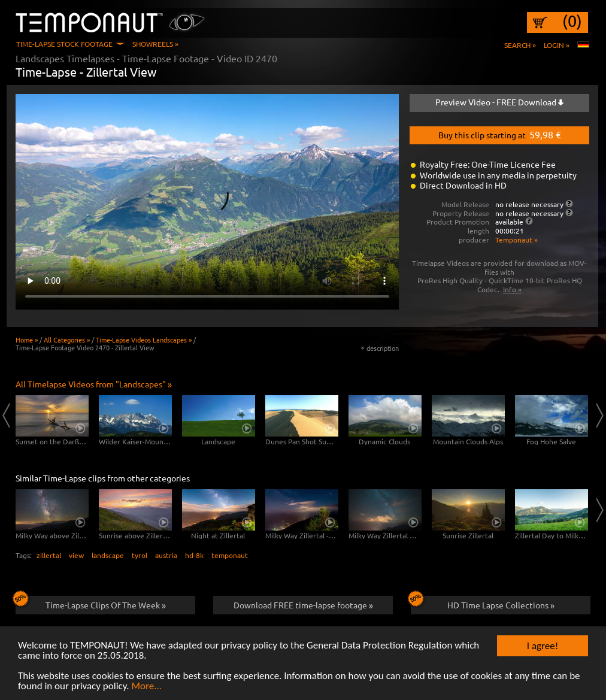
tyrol (140, 555)
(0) (572, 21)
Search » (520, 45)
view (76, 555)
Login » (557, 45)
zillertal (49, 555)
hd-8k (194, 555)
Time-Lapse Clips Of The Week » (91, 603)
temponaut (230, 555)
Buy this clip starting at (500, 134)
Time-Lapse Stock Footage (64, 44)
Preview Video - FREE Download (499, 102)
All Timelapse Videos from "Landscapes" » (94, 384)
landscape (108, 555)
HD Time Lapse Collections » (483, 603)
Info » (512, 289)
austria (166, 555)
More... (146, 687)
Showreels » (155, 44)
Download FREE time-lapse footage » (303, 605)
